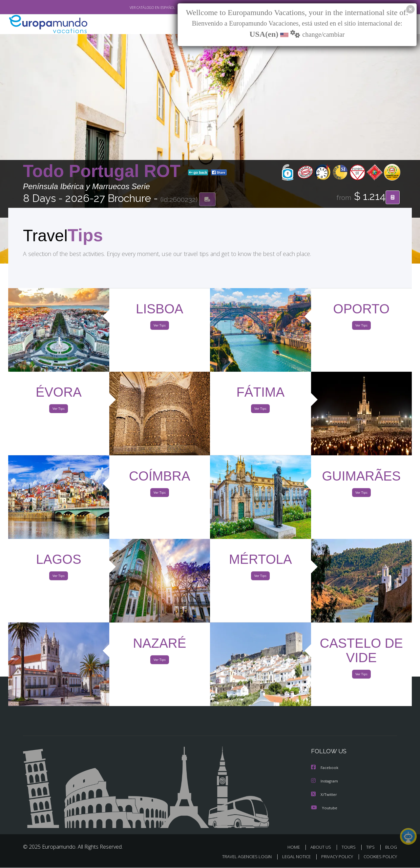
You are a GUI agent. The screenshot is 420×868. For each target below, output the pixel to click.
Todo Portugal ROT (104, 172)
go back (198, 173)
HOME (296, 848)
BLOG (391, 848)
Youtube (324, 808)
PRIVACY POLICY (334, 857)
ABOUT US (323, 848)
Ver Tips (159, 327)
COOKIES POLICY (379, 857)
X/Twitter (324, 795)
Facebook (325, 769)
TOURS (350, 848)
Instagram (325, 782)
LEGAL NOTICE (292, 857)
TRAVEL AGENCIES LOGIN (241, 857)
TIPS (371, 848)
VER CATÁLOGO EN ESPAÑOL (137, 8)
